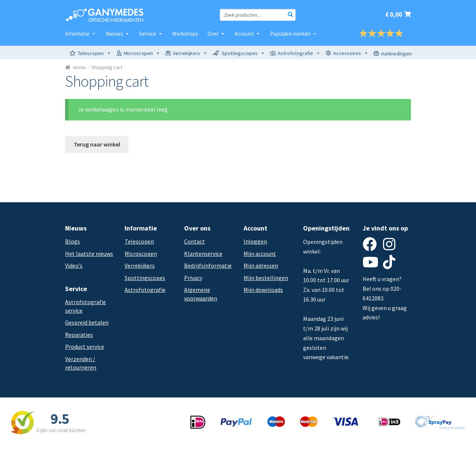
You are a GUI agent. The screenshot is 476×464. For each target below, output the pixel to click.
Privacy (193, 278)
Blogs (73, 241)
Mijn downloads (263, 290)
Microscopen (142, 53)
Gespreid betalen (87, 322)
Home (79, 67)
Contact (194, 241)
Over (216, 34)
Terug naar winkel (97, 144)
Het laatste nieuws (89, 254)
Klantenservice (203, 254)
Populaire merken (294, 34)
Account (248, 34)
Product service (85, 347)
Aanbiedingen (396, 54)
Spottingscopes (243, 53)
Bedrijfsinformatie (208, 265)
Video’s (74, 265)
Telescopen (94, 53)
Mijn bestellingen (266, 278)
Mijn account (260, 254)
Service (151, 34)
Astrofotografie (299, 53)
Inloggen (255, 241)
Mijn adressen (261, 265)
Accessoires (351, 53)
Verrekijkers (190, 53)
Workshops (185, 34)
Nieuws (118, 34)
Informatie (81, 34)
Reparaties (79, 335)
